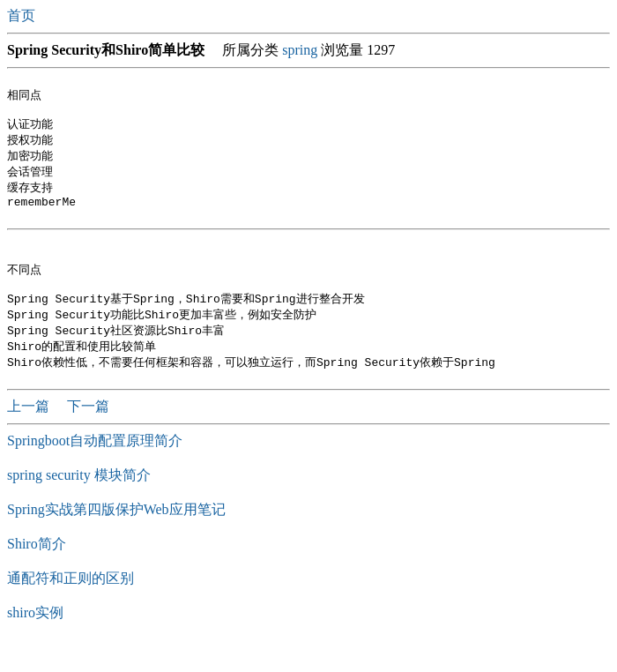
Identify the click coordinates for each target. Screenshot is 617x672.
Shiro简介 (37, 570)
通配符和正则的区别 (71, 605)
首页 (23, 15)
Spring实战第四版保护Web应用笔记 (116, 536)
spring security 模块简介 (79, 501)
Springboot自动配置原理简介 (95, 467)
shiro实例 (35, 639)
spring (300, 50)
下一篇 (88, 433)
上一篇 (30, 433)
